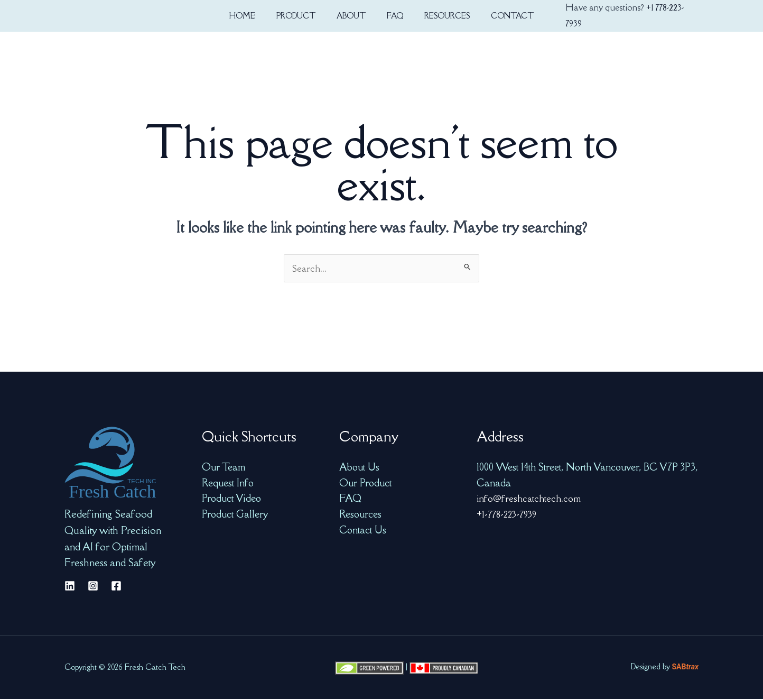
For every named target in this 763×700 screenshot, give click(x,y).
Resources (360, 515)
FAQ (350, 499)
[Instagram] (93, 587)
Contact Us (363, 531)
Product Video (231, 499)
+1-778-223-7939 (509, 515)
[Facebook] (116, 587)
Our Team (224, 468)
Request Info (228, 484)
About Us (359, 468)
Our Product (365, 484)
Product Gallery (235, 515)
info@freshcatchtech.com (529, 499)
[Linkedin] (70, 587)
